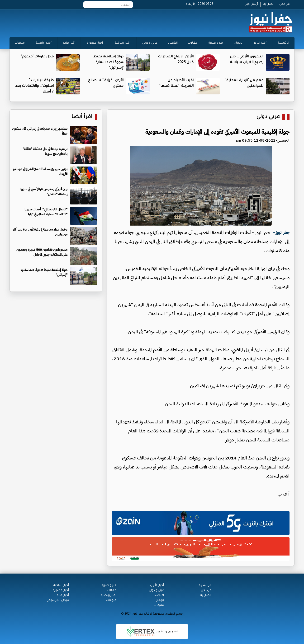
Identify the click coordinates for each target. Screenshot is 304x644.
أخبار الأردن (260, 43)
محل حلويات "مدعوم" (37, 57)
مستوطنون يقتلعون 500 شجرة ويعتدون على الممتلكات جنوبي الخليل (42, 252)
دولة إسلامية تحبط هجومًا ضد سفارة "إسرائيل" (108, 63)
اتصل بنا (269, 4)
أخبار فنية (69, 43)
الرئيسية (283, 43)
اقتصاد (173, 43)
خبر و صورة (216, 43)
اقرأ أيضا (82, 117)
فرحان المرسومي (58, 600)
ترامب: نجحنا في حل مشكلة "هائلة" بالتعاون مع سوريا (45, 151)
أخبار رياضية (44, 43)
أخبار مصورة (95, 43)
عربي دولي (268, 117)
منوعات (20, 43)
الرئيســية (205, 585)
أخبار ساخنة (123, 43)
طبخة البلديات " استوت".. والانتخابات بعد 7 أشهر (34, 86)
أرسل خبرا (251, 4)
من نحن (285, 4)
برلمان (238, 43)
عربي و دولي (150, 43)
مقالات (193, 43)
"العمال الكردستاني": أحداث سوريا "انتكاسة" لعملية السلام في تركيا (46, 212)
